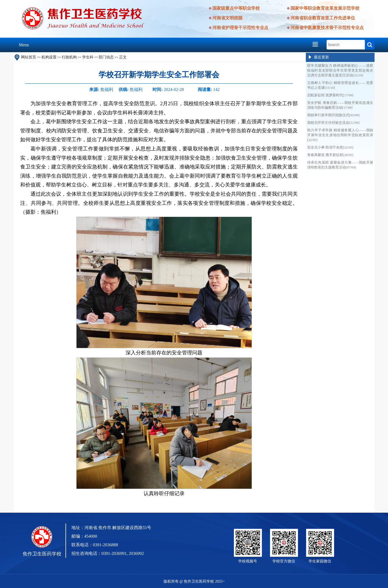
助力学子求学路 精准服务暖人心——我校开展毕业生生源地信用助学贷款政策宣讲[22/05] (340, 135)
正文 (123, 57)
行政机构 (69, 57)
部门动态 (106, 57)
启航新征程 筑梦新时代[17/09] (330, 95)
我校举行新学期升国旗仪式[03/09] (333, 115)
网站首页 (29, 57)
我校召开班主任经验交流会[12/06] (333, 123)
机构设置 (49, 57)
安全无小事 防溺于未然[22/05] (330, 147)
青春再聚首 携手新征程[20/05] (330, 155)
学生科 (88, 57)
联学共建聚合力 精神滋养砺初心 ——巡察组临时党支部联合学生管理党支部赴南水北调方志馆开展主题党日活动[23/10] (340, 70)
